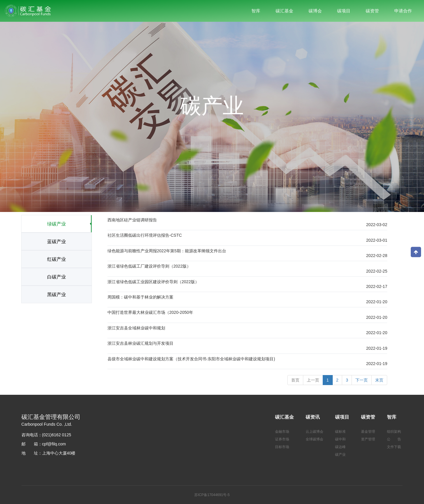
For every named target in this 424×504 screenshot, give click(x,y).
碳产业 (340, 455)
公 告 (394, 439)
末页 (379, 380)
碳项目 (342, 417)
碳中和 (340, 439)
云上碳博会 (314, 432)
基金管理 (368, 432)
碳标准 (340, 432)
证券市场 (282, 439)
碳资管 (368, 417)
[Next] (362, 380)
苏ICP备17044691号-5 (212, 495)
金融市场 (282, 432)
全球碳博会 (314, 439)
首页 (295, 380)
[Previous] (313, 380)
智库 (392, 417)
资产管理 (368, 439)
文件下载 (394, 447)
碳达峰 (340, 447)
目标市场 (282, 447)
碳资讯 (313, 417)
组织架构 (394, 432)
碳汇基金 (284, 417)
